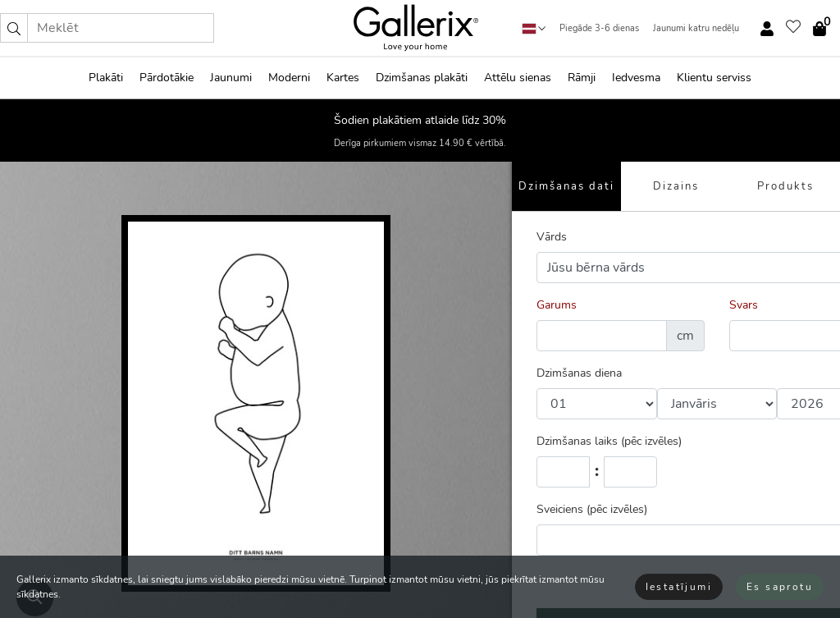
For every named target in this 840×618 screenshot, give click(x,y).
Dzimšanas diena (579, 373)
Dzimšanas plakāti (422, 78)
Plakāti (106, 78)
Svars (744, 305)
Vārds (552, 237)
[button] (14, 28)
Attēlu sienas (518, 78)
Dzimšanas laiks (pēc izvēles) (609, 441)
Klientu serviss (714, 78)
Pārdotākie (167, 78)
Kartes (343, 78)
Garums (557, 305)
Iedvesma (636, 78)
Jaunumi (231, 78)
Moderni (289, 78)
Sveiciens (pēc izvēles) (592, 509)
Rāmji (582, 78)
